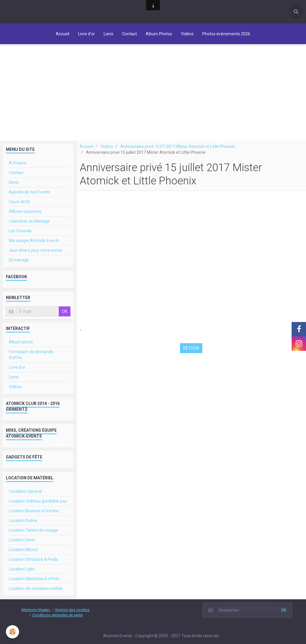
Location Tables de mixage (33, 535)
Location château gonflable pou (38, 506)
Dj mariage (19, 265)
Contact (130, 34)
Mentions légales (36, 615)
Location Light (22, 574)
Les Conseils (20, 236)
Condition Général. (26, 497)
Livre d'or (86, 34)
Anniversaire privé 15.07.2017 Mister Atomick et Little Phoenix (178, 152)
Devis (14, 188)
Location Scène (23, 526)
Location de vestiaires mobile (36, 594)
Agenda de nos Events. (30, 197)
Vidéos (187, 34)
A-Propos (18, 168)
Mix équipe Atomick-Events (34, 246)
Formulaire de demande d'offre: (31, 360)
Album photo (21, 347)
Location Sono (22, 545)
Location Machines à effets (34, 584)
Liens (109, 34)
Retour (191, 353)
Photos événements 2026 (226, 34)
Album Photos (159, 34)
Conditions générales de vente (58, 620)
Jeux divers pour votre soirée (36, 256)
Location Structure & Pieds (33, 565)
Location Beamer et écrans (34, 516)
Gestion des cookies (72, 615)
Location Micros (23, 555)
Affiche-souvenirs (25, 217)
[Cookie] (12, 632)
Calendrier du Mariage (29, 226)
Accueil (63, 34)
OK (65, 317)
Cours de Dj (19, 207)
